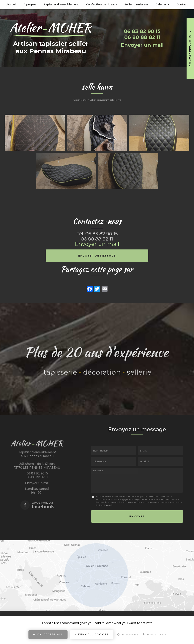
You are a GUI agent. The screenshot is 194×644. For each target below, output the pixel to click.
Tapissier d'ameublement (61, 4)
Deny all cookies (92, 636)
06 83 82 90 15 (142, 31)
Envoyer (137, 516)
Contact (182, 4)
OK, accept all (48, 636)
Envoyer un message (97, 256)
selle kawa (116, 100)
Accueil (11, 4)
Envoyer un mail (142, 45)
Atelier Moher (80, 100)
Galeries (162, 4)
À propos (30, 4)
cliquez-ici (108, 505)
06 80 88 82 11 (142, 37)
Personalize (128, 636)
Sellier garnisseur (136, 4)
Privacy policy (154, 636)
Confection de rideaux (102, 4)
